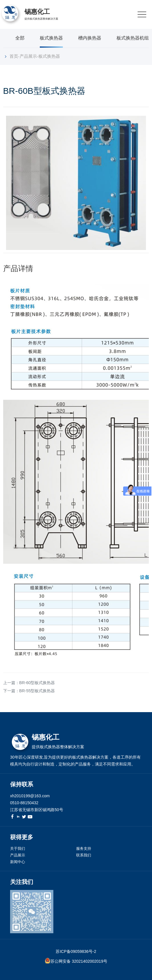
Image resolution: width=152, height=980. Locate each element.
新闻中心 (18, 862)
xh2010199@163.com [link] (30, 796)
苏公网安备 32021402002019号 (79, 961)
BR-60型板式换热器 (37, 683)
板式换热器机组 (133, 38)
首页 (14, 56)
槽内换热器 (90, 38)
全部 (20, 38)
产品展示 (28, 56)
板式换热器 (51, 38)
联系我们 (84, 855)
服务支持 (84, 849)
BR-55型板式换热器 (37, 691)
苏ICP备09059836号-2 (76, 951)
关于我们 (18, 849)
